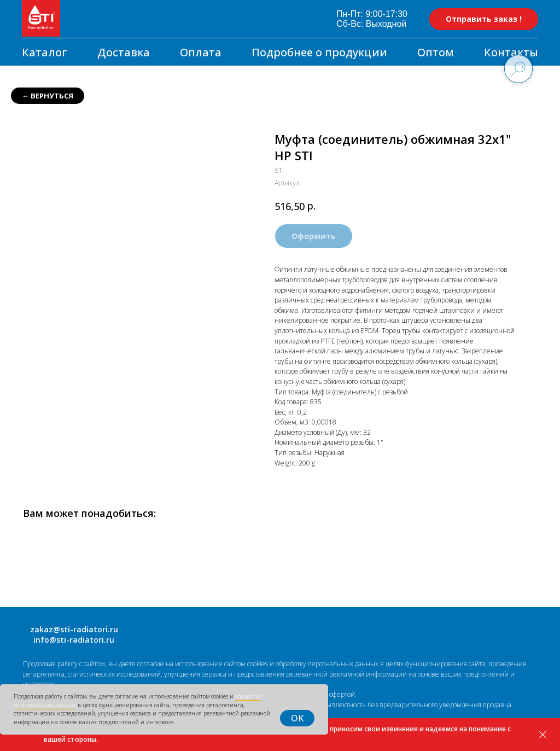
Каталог (45, 52)
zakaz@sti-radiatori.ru (74, 629)
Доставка (124, 52)
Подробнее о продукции (319, 52)
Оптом (436, 52)
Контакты (511, 52)
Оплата (201, 52)
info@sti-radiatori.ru (74, 640)
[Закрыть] (543, 735)
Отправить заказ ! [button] (484, 19)
